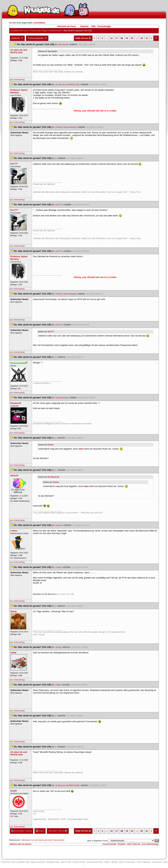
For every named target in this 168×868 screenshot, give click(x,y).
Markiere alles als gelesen (21, 844)
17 (117, 38)
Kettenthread (55, 31)
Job (166, 862)
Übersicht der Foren (67, 26)
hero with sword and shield (41, 840)
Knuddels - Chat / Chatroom (129, 844)
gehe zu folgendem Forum (97, 841)
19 (127, 38)
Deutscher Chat (8, 862)
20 (132, 38)
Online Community (127, 862)
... (107, 38)
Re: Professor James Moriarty (64, 127)
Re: (54, 158)
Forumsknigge (104, 26)
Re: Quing (56, 647)
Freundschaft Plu (95, 862)
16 (111, 38)
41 (147, 38)
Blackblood (26, 840)
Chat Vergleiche (144, 862)
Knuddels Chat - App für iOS (59, 862)
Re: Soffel (56, 685)
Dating (115, 862)
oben (81, 449)
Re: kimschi (57, 525)
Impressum (157, 862)
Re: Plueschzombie (60, 398)
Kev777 (51, 332)
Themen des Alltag (39, 31)
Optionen (17, 38)
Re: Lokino (57, 567)
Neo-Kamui (52, 51)
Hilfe (93, 26)
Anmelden (39, 23)
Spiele (107, 862)
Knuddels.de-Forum (19, 31)
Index (40, 831)
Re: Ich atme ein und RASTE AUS (65, 84)
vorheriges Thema (22, 831)
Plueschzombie (59, 840)
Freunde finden (79, 862)
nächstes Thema (58, 831)
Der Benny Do (53, 477)
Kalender (84, 26)
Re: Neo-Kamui (61, 44)
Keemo (51, 445)
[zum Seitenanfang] (17, 79)
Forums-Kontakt (109, 844)
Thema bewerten (37, 38)
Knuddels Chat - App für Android (31, 862)
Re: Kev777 (57, 205)
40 (142, 38)
